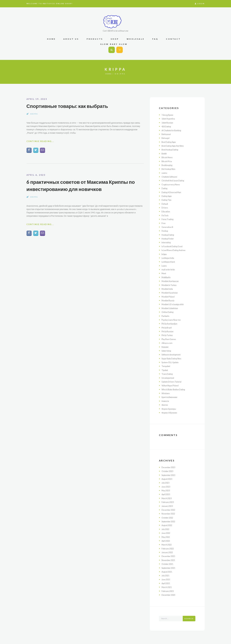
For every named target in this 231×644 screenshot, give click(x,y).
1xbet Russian (168, 123)
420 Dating (167, 126)
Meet (164, 273)
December (169, 467)
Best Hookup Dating (171, 150)
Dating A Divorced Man (173, 192)
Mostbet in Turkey (170, 285)
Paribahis (166, 316)
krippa (34, 114)
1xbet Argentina (169, 119)
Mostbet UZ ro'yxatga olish (174, 304)
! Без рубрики (168, 115)
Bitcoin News (168, 157)
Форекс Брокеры (170, 409)
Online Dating (168, 312)
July (166, 483)
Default (165, 204)
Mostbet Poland (169, 297)
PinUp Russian (168, 331)
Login (201, 4)
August (168, 479)
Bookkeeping (168, 165)
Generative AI (168, 227)
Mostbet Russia (169, 300)
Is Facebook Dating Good (174, 246)
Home (109, 74)
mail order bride (169, 270)
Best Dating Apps (170, 142)
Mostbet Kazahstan (171, 293)
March (167, 498)
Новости (166, 401)
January (168, 506)
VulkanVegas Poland (171, 385)
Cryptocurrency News (172, 184)
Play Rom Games (169, 339)
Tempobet (167, 366)
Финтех (165, 405)
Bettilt (165, 154)
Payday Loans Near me (172, 320)
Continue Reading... (42, 142)
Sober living (167, 351)
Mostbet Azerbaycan (172, 281)
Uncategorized (169, 378)
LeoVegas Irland (169, 262)
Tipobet (165, 370)
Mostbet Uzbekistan (171, 308)
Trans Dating (168, 374)
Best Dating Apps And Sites (175, 146)
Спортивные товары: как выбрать (72, 106)
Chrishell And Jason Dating (174, 181)
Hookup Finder (168, 239)
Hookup (165, 231)
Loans (164, 266)
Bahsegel (166, 138)
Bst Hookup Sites (170, 169)
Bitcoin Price (168, 161)
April (166, 494)
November (169, 514)
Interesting (167, 242)
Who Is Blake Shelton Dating (175, 389)
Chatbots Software (171, 177)
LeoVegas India (169, 258)
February (168, 502)
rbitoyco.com (168, 343)
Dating (165, 188)
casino (165, 173)
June (167, 487)
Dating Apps (168, 196)
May (166, 490)
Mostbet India (168, 289)
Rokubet (166, 347)
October (168, 471)
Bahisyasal (167, 134)
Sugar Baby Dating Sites (173, 358)
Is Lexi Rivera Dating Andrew (175, 250)
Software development (173, 355)
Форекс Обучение (170, 413)
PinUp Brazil (167, 328)
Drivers (165, 208)
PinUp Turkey (168, 335)
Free (164, 223)
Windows (166, 393)
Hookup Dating (169, 235)
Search (189, 619)
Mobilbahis (167, 277)
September (170, 475)
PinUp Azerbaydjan (171, 324)
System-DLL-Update (171, 362)
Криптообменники (170, 397)
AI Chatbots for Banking (173, 130)
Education (166, 211)
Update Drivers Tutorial (173, 382)
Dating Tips (167, 200)
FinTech (165, 215)
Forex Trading (168, 219)
